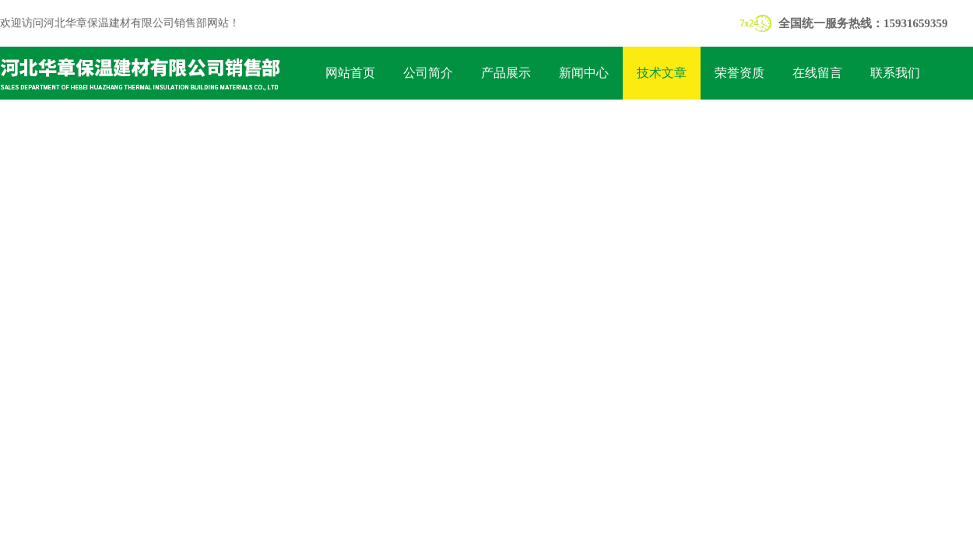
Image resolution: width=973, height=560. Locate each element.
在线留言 (817, 73)
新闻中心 (584, 73)
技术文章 (662, 73)
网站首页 (350, 73)
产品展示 (506, 73)
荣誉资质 (739, 73)
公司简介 (428, 73)
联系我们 (895, 73)
